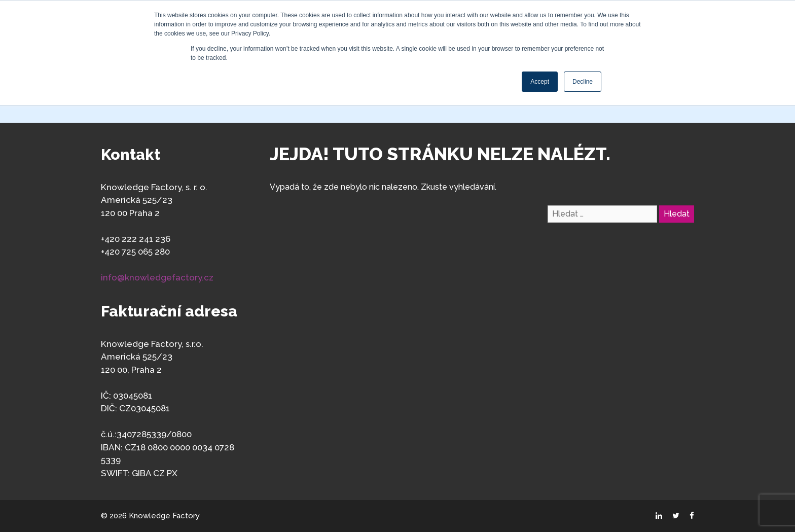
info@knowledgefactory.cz (157, 277)
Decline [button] (583, 82)
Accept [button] (540, 82)
